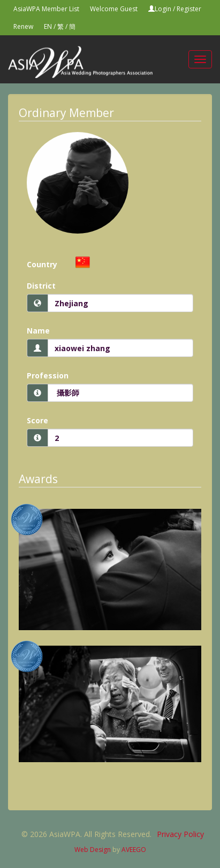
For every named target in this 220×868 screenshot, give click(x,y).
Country (42, 264)
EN (48, 26)
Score (37, 420)
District (41, 286)
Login (163, 9)
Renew (23, 26)
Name (38, 331)
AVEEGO (134, 850)
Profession (48, 375)
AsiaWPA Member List (46, 9)
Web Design (93, 850)
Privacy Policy (180, 834)
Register (189, 9)
